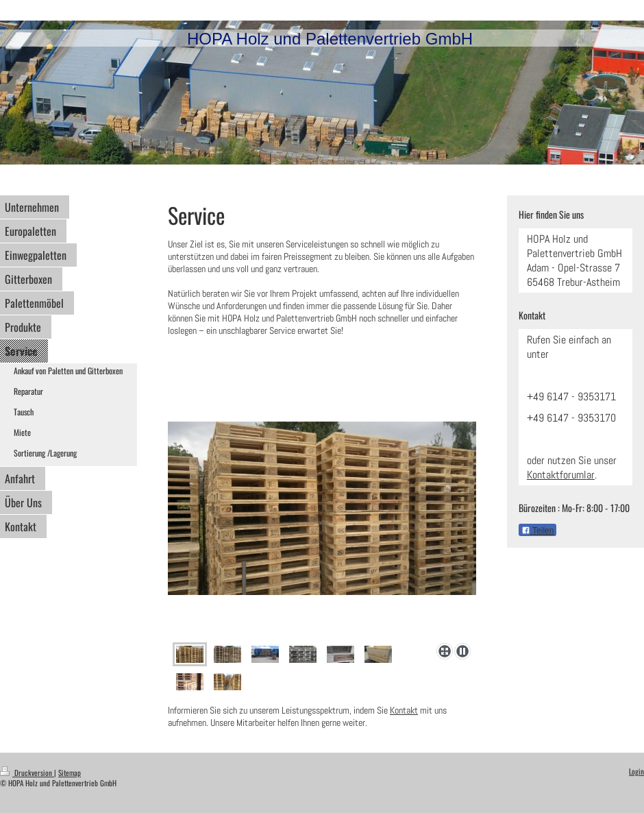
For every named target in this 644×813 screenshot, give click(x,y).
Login (636, 771)
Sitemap (70, 773)
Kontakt (404, 710)
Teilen (537, 531)
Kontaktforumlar (561, 475)
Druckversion (27, 773)
